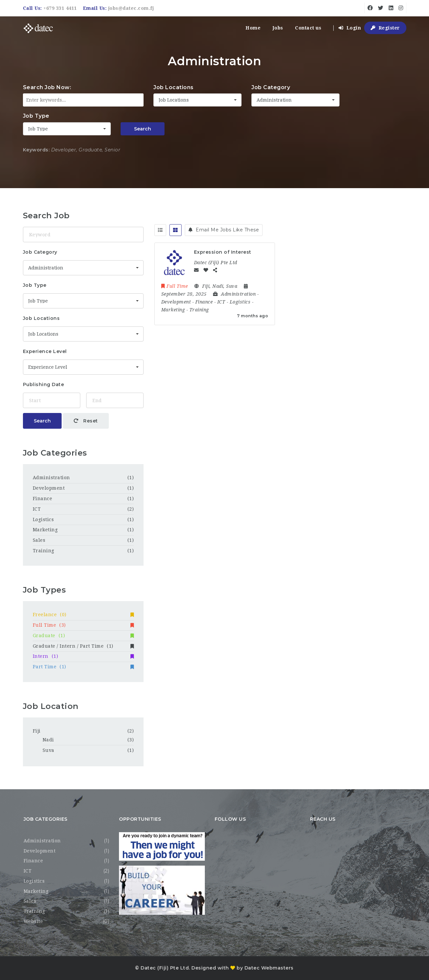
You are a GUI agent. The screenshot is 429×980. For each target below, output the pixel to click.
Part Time (83, 667)
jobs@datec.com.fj (131, 8)
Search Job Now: (47, 87)
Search (143, 129)
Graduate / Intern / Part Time (83, 646)
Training (44, 551)
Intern (83, 656)
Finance (43, 499)
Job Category (271, 87)
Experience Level (45, 351)
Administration (51, 478)
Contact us (308, 28)
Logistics (43, 519)
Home (253, 28)
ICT (37, 509)
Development (49, 488)
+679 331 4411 (60, 8)
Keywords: (36, 150)
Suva (49, 750)
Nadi (48, 740)
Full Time (83, 625)
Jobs (278, 28)
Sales (39, 540)
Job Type (36, 116)
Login (350, 28)
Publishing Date (44, 384)
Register (385, 28)
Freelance (83, 615)
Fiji (37, 731)
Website (33, 921)
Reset (86, 421)
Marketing (45, 530)
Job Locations (174, 87)
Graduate (83, 636)
